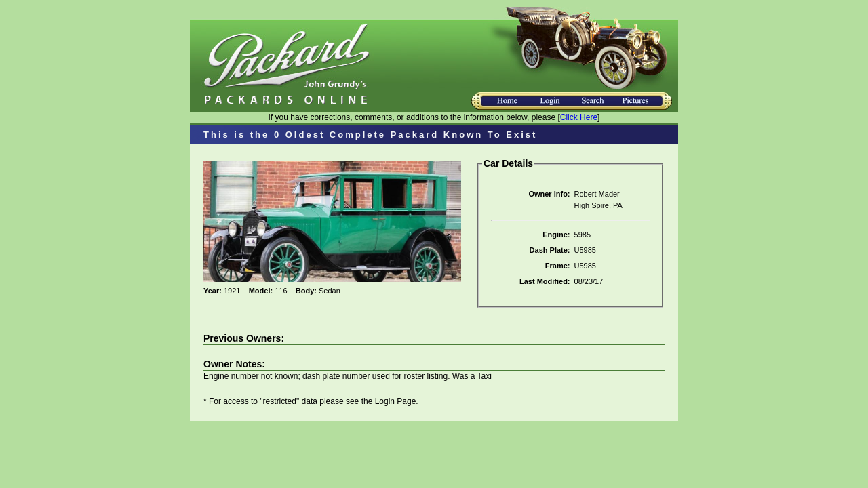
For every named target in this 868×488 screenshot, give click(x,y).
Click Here (579, 117)
